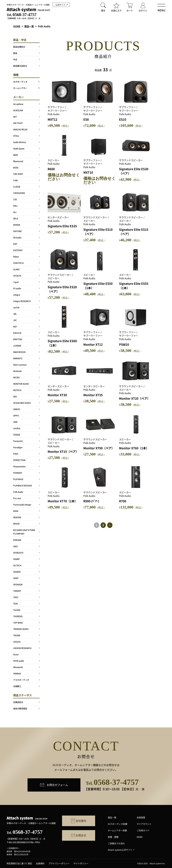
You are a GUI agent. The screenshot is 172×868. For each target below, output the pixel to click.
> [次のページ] (110, 525)
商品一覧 (29, 26)
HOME (17, 26)
